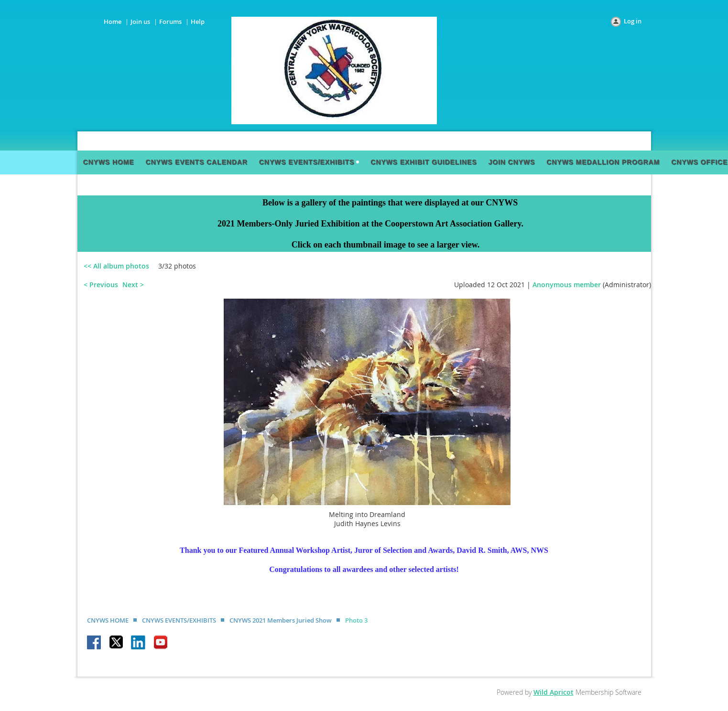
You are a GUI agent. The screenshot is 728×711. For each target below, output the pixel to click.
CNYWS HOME (108, 620)
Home (113, 22)
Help (198, 22)
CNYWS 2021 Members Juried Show (281, 620)
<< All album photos (116, 266)
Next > (133, 285)
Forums (170, 22)
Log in (633, 21)
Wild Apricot (554, 692)
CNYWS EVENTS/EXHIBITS (179, 620)
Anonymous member (567, 285)
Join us (140, 22)
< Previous (101, 285)
